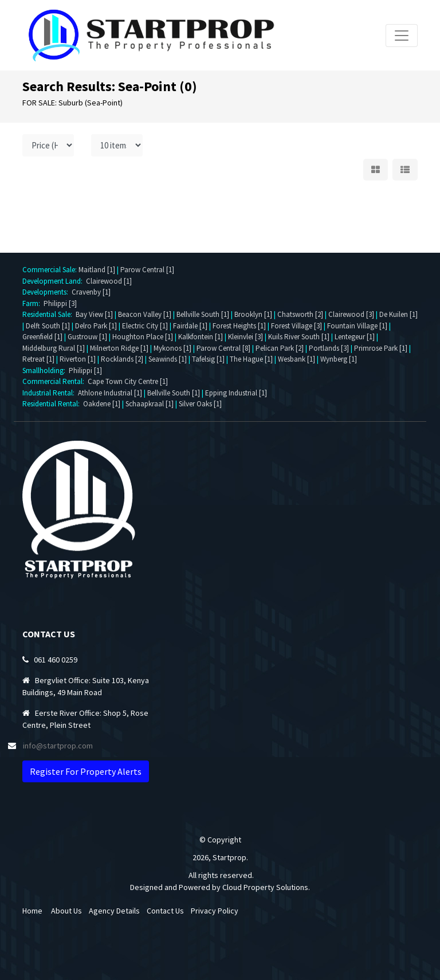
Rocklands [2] (122, 359)
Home (32, 911)
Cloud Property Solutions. (266, 887)
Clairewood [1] (109, 281)
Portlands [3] (329, 348)
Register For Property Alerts (86, 771)
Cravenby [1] (91, 292)
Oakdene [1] (102, 404)
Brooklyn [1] (253, 314)
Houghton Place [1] (143, 337)
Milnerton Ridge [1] (119, 348)
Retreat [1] (38, 359)
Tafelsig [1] (208, 359)
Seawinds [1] (168, 359)
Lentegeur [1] (355, 337)
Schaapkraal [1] (150, 404)
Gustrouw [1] (87, 337)
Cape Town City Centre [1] (128, 381)
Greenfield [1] (42, 337)
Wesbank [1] (296, 359)
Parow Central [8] (223, 348)
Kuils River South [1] (299, 337)
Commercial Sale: (50, 270)
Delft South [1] (48, 326)
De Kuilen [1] (398, 314)
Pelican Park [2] (280, 348)
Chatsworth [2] (300, 314)
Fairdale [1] (190, 326)
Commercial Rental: (55, 381)
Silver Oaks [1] (200, 404)
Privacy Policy (215, 911)
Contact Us (165, 911)
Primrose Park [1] (381, 348)
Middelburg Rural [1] (54, 348)
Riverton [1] (78, 359)
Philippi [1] (85, 371)
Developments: (47, 292)
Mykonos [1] (172, 348)
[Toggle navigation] (402, 36)
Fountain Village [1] (357, 326)
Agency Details (114, 911)
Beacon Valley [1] (145, 314)
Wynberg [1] (339, 359)
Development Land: (54, 281)
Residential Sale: (49, 314)
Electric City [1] (145, 326)
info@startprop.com (58, 746)
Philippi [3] (60, 303)
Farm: (33, 303)
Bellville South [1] (203, 314)
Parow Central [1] (147, 270)
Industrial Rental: (50, 393)
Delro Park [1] (96, 326)
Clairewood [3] (351, 314)
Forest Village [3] (296, 326)
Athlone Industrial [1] (110, 393)
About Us (66, 911)
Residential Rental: (53, 404)
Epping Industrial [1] (236, 393)
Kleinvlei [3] (245, 337)
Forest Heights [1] (239, 326)
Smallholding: (46, 371)
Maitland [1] (97, 270)
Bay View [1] (94, 314)
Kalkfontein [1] (201, 337)
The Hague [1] (251, 359)
